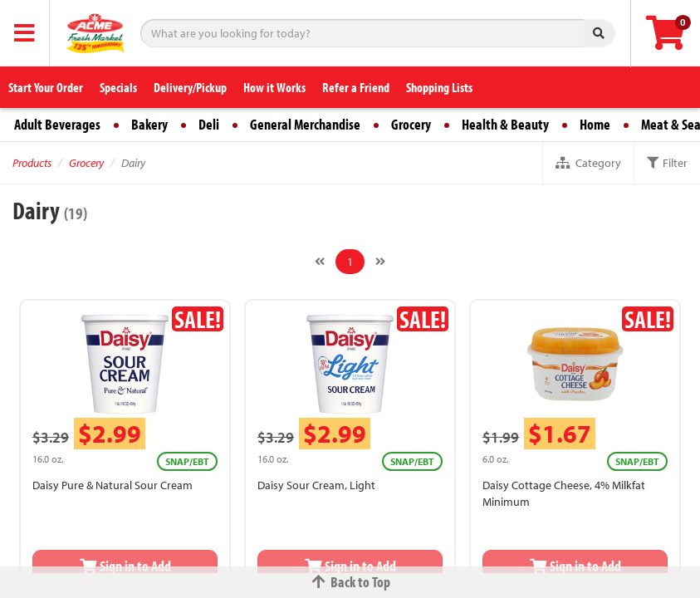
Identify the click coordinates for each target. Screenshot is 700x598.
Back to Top (350, 582)
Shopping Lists (439, 87)
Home (595, 124)
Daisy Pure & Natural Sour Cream (113, 485)
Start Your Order (46, 87)
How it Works (274, 87)
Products (32, 163)
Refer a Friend (356, 87)
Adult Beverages (57, 124)
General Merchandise (305, 124)
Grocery (411, 124)
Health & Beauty (505, 124)
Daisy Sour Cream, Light (316, 485)
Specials (118, 87)
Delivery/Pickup (190, 87)
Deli (209, 124)
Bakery (149, 124)
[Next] (380, 262)
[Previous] (320, 262)
